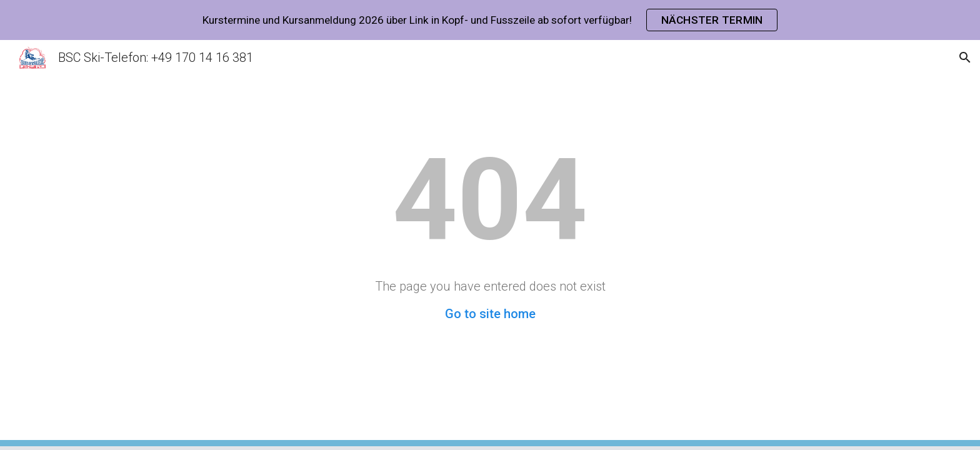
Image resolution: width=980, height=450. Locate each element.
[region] (490, 20)
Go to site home (490, 314)
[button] (965, 57)
